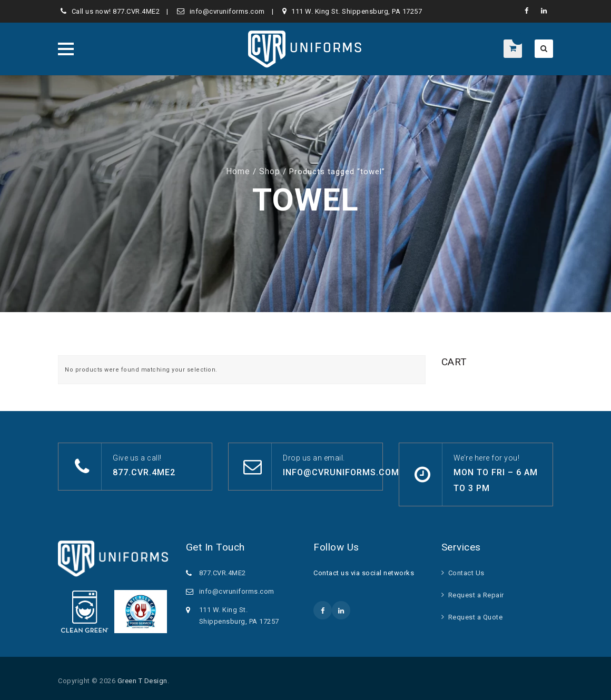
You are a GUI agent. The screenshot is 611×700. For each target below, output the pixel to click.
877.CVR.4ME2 (136, 11)
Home (238, 171)
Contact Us (466, 573)
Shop (270, 171)
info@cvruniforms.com (227, 11)
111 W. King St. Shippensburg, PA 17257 (357, 11)
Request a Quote (476, 617)
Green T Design (142, 681)
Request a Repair (476, 595)
